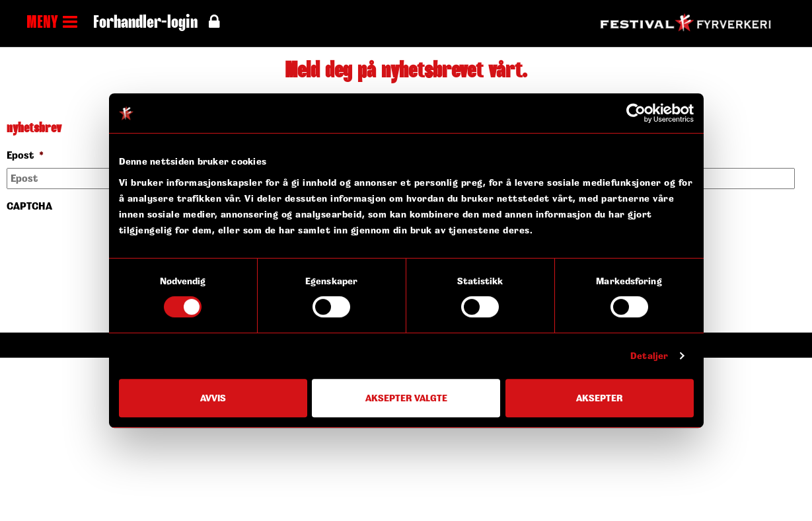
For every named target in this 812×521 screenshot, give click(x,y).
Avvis (213, 398)
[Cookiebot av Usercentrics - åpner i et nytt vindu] (636, 113)
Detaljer (649, 355)
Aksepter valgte (406, 398)
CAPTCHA (29, 206)
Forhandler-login (156, 23)
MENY (52, 23)
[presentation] (107, 244)
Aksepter (599, 398)
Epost (25, 155)
